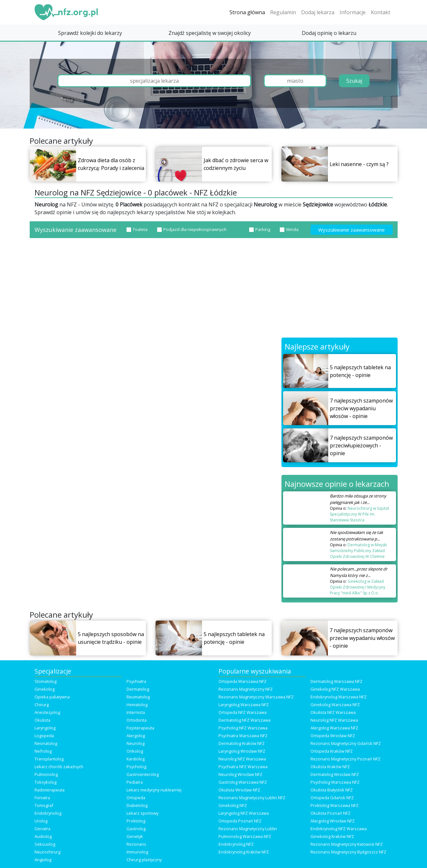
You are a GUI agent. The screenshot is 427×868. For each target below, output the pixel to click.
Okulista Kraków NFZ (330, 767)
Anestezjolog (47, 712)
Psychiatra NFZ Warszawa (243, 767)
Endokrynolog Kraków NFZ (244, 852)
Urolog (41, 821)
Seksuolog (45, 844)
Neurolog (136, 743)
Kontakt (381, 12)
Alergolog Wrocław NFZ (333, 821)
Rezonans (136, 844)
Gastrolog (136, 829)
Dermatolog (138, 689)
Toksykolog (46, 782)
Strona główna (247, 12)
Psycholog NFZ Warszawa (243, 728)
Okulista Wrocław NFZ (239, 790)
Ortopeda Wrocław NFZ (333, 736)
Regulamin (283, 12)
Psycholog (136, 767)
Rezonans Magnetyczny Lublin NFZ (252, 798)
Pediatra (135, 782)
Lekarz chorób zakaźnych (59, 767)
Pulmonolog (46, 774)
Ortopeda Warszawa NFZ (243, 681)
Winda (289, 229)
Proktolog (136, 821)
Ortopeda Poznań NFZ (240, 821)
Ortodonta (137, 720)
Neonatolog (46, 743)
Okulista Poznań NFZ (330, 813)
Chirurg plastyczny (144, 860)
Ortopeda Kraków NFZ (332, 751)
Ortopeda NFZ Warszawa (243, 712)
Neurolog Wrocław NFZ (240, 774)
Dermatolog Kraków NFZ (242, 743)
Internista (136, 712)
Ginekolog (45, 689)
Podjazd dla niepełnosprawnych (192, 229)
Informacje (353, 12)
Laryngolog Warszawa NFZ (244, 705)
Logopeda (44, 736)
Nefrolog (43, 751)
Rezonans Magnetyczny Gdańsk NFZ (346, 743)
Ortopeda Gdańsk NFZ (332, 798)
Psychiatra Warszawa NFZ (243, 736)
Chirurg (42, 705)
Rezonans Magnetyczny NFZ (246, 689)
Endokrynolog (48, 813)
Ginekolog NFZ (233, 805)
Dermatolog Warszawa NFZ (336, 681)
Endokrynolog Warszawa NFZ (339, 697)
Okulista (42, 720)
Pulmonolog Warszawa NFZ (245, 836)
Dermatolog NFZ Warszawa (244, 720)
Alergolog (136, 736)
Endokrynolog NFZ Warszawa (339, 829)
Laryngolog (45, 728)
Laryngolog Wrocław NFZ (242, 751)
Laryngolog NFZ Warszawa (244, 813)
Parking (260, 229)
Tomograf (44, 805)
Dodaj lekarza (318, 12)
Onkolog (135, 751)
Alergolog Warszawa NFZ (334, 728)
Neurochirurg (47, 852)
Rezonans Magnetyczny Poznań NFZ (346, 759)
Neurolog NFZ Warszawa (334, 720)
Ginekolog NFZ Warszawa (335, 689)
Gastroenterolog (143, 774)
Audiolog (43, 836)
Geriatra (42, 829)
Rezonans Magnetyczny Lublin (248, 829)
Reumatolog (138, 697)
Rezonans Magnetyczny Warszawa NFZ (256, 697)
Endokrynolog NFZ (236, 844)
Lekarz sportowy (142, 813)
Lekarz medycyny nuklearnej (154, 790)
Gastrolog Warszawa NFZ (243, 782)
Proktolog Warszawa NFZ (335, 805)
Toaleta (137, 229)
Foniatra (42, 798)
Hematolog (137, 705)
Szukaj (354, 81)
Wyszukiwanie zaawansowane (351, 230)
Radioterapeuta (50, 790)
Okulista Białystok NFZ (332, 790)
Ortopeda (136, 798)
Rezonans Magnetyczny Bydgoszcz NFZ (348, 852)
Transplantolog (49, 759)
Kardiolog (136, 759)
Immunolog (137, 852)
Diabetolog (137, 805)
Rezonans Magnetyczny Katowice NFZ (347, 844)
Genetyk (135, 836)
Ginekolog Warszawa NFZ (335, 705)
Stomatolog (46, 681)
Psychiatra (136, 681)
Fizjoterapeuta (140, 728)
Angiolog (43, 860)
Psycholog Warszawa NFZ (335, 782)
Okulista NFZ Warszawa (333, 712)
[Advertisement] (214, 289)
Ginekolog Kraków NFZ (332, 836)
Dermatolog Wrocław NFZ (335, 774)
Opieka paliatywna (52, 697)
